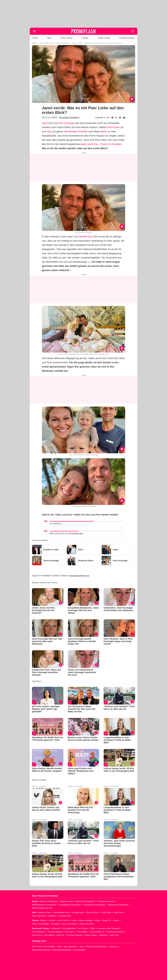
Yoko (49, 131)
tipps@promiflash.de (80, 576)
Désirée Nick (86, 237)
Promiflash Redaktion (69, 117)
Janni (45, 123)
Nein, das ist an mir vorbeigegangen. (67, 533)
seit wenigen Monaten (76, 131)
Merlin (104, 131)
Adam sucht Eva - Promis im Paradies (101, 144)
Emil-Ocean (113, 127)
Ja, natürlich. (56, 524)
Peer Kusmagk (66, 123)
